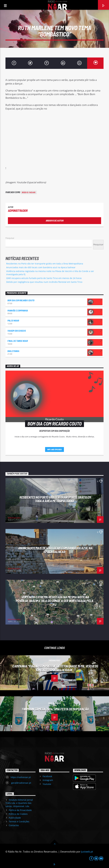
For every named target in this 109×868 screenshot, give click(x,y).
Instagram (48, 780)
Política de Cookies (18, 814)
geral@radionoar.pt (21, 783)
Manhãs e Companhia (18, 310)
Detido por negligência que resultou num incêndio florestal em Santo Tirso (44, 282)
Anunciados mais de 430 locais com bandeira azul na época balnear (41, 267)
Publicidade (15, 818)
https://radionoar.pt (21, 777)
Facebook (47, 776)
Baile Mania (13, 351)
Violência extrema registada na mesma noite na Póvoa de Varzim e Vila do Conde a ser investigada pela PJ (55, 601)
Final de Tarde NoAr (18, 341)
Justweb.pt (87, 852)
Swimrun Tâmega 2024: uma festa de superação (55, 709)
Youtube (47, 784)
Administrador (18, 210)
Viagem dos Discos (17, 331)
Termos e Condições (19, 822)
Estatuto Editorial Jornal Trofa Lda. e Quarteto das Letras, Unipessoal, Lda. (19, 803)
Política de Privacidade (20, 810)
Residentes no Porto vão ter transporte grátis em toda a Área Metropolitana (45, 264)
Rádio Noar (29, 192)
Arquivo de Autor (55, 220)
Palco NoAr (13, 320)
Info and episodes (55, 449)
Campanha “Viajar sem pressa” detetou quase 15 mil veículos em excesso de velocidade (55, 668)
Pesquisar (10, 238)
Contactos (14, 825)
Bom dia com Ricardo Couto (21, 300)
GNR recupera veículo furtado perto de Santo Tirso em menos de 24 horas (44, 278)
